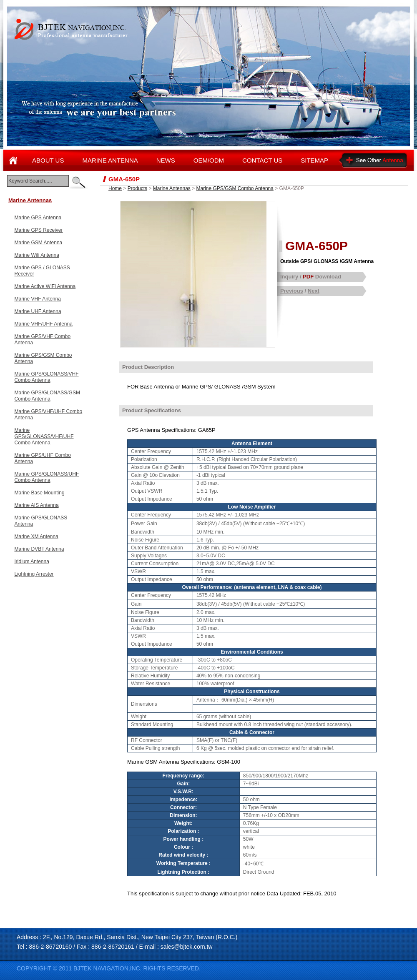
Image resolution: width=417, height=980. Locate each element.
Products (137, 188)
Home (115, 188)
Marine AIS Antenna (37, 505)
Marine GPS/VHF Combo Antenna (43, 340)
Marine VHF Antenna (38, 299)
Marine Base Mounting (40, 493)
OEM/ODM (209, 160)
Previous (292, 291)
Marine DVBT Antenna (39, 549)
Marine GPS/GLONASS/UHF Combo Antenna (47, 477)
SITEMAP (314, 160)
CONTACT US (262, 160)
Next (314, 291)
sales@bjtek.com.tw (187, 947)
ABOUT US (48, 160)
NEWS (166, 160)
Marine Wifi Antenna (37, 255)
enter (78, 183)
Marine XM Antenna (36, 536)
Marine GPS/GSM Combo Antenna (43, 358)
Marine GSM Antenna (39, 243)
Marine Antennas (30, 200)
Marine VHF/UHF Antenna (44, 324)
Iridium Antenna (32, 561)
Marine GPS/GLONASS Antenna (41, 521)
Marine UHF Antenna (38, 311)
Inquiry (289, 277)
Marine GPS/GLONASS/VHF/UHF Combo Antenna (44, 436)
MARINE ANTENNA (110, 160)
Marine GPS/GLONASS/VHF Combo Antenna (47, 377)
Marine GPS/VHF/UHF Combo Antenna (49, 415)
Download (322, 277)
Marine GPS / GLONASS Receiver (42, 271)
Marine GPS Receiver (39, 230)
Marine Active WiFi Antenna (45, 286)
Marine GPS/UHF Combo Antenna (43, 458)
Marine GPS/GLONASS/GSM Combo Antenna (47, 396)
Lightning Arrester (34, 574)
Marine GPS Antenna (38, 218)
